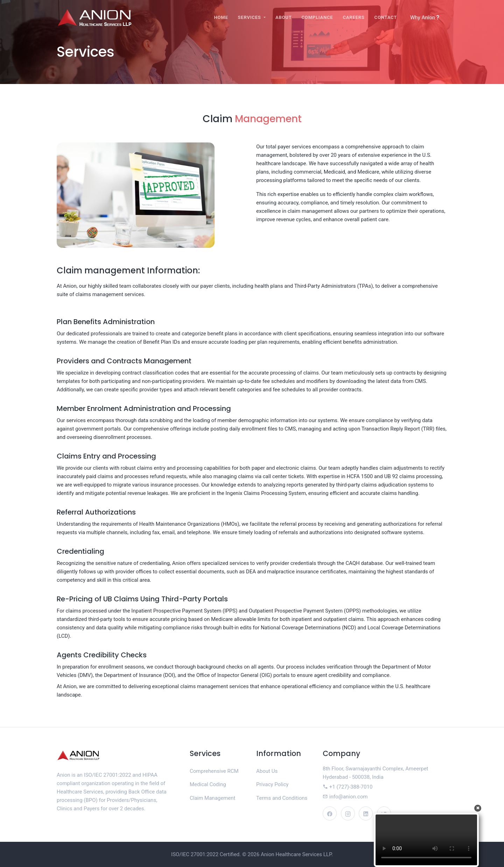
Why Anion (425, 18)
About (284, 17)
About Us (267, 771)
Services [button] (250, 17)
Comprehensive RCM (214, 771)
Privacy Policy (272, 784)
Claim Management (212, 798)
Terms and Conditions (282, 798)
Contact (386, 17)
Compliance (317, 17)
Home (221, 17)
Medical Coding (208, 784)
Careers (353, 17)
